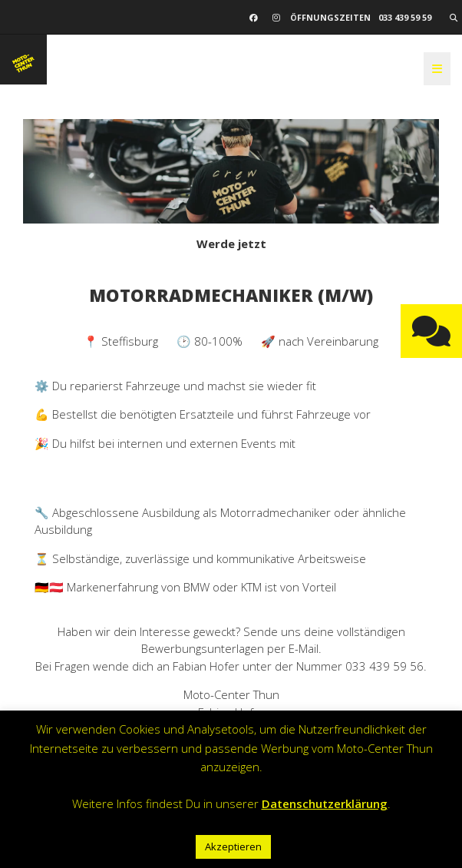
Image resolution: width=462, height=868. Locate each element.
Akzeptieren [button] (233, 846)
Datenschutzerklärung (325, 803)
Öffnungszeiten (330, 17)
